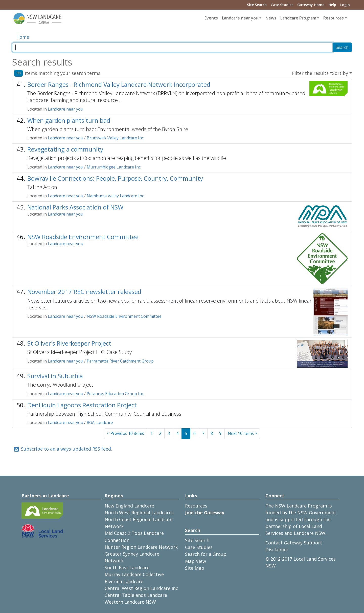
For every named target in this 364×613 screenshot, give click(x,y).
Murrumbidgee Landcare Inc (114, 167)
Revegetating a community (65, 149)
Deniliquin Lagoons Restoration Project (82, 405)
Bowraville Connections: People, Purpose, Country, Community (115, 178)
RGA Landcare (100, 422)
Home (23, 37)
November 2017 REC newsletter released (84, 292)
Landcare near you (65, 109)
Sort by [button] (340, 73)
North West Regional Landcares (139, 513)
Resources (196, 506)
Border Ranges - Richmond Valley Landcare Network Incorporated (119, 84)
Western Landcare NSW (130, 602)
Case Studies (282, 5)
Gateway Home (311, 5)
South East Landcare (127, 567)
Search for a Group (206, 554)
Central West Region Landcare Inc (141, 588)
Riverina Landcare (124, 581)
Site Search (257, 5)
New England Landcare (129, 506)
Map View (196, 561)
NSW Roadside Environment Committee (83, 237)
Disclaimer (277, 549)
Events (211, 18)
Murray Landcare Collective (134, 574)
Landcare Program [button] (298, 18)
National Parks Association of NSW (75, 207)
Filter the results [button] (310, 73)
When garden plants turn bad (69, 120)
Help (332, 5)
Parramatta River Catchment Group (120, 361)
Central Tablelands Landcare (136, 595)
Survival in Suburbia (55, 376)
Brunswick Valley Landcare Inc (115, 138)
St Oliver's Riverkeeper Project (69, 343)
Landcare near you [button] (240, 18)
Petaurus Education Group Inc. (116, 394)
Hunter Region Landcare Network (141, 547)
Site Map (195, 568)
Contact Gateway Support (294, 543)
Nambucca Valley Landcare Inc (115, 196)
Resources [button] (334, 18)
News (271, 18)
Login (345, 5)
